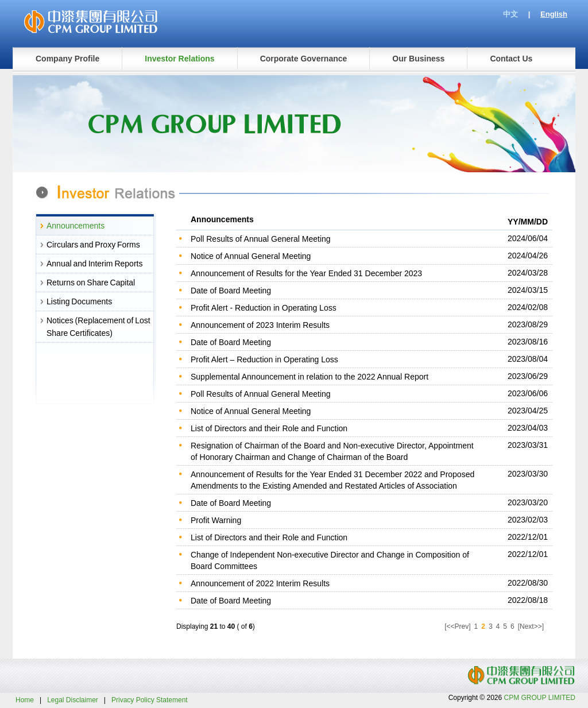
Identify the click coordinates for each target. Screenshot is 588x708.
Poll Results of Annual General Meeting (261, 239)
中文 (510, 14)
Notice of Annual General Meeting (251, 256)
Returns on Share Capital (91, 283)
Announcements (76, 226)
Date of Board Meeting (231, 291)
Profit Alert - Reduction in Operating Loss (264, 308)
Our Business (418, 59)
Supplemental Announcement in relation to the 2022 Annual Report (310, 377)
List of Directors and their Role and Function (269, 428)
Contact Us (511, 59)
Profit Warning (216, 520)
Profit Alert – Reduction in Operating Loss (264, 359)
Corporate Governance (304, 59)
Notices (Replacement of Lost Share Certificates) (98, 327)
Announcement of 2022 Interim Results (260, 583)
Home (25, 700)
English (554, 14)
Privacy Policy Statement (150, 700)
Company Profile (67, 59)
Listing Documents (79, 301)
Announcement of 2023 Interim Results (260, 325)
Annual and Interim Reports (94, 264)
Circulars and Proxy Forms (93, 245)
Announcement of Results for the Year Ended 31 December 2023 (306, 273)
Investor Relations (179, 59)
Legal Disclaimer (73, 700)
